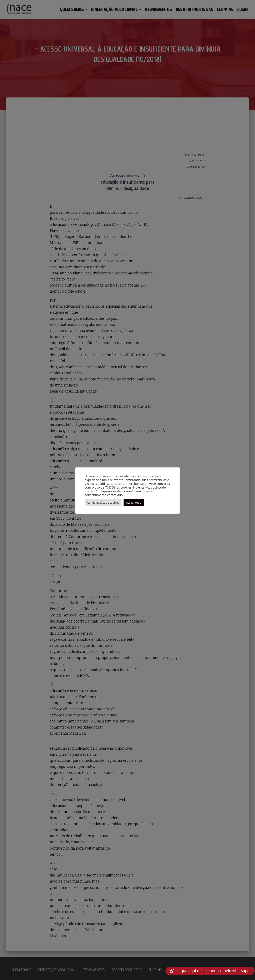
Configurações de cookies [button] (103, 503)
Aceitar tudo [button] (134, 503)
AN (2, 977)
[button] (210, 971)
